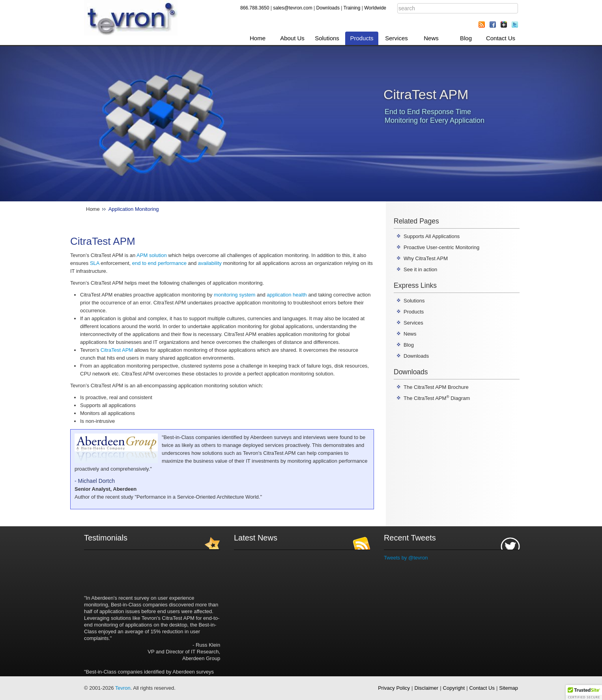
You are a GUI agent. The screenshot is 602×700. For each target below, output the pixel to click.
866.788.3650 (255, 8)
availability (210, 263)
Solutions (327, 38)
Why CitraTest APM (426, 258)
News (431, 38)
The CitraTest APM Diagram (437, 398)
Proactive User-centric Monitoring (441, 247)
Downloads (328, 8)
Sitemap (509, 688)
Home (258, 38)
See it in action (420, 269)
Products (362, 38)
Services (396, 38)
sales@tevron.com (293, 8)
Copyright (454, 688)
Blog (466, 38)
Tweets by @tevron (406, 558)
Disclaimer (427, 688)
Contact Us (501, 38)
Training (352, 8)
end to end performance (159, 263)
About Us (292, 38)
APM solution (152, 255)
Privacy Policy (394, 688)
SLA (95, 263)
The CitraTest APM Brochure (436, 387)
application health (287, 295)
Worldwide (375, 8)
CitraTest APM (117, 350)
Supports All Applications (432, 236)
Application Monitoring (134, 209)
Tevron (123, 688)
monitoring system (235, 295)
